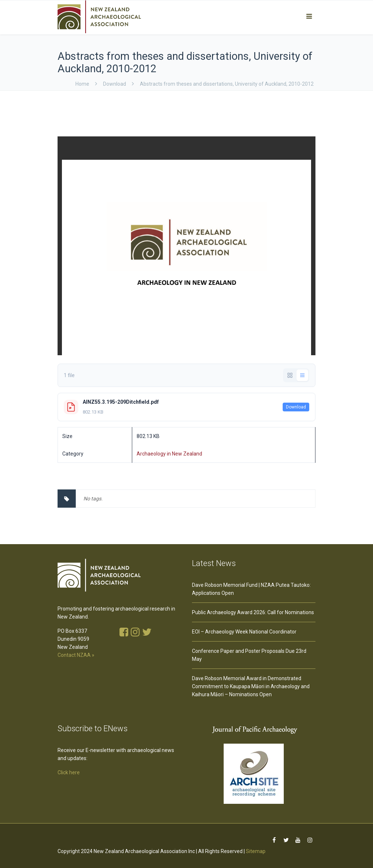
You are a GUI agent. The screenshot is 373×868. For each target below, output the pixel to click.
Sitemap (256, 851)
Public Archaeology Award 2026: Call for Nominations (253, 612)
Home (82, 84)
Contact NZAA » (76, 655)
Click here (69, 772)
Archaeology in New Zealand (169, 454)
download (115, 84)
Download (296, 407)
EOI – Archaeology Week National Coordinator (244, 632)
